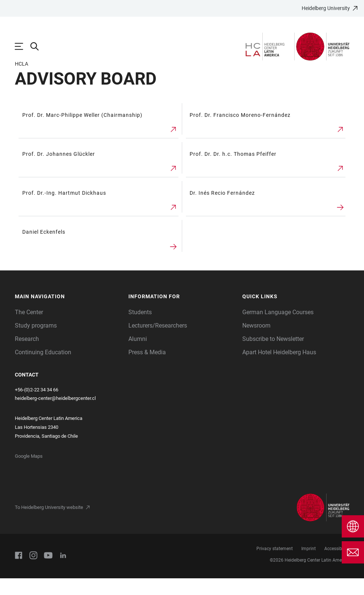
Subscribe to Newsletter (273, 356)
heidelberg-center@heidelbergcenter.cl (55, 415)
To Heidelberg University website (49, 524)
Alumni (138, 356)
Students (140, 329)
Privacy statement (275, 565)
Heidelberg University (326, 8)
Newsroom (256, 342)
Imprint (309, 565)
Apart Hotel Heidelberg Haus (279, 369)
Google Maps (29, 473)
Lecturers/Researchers (158, 342)
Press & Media (147, 369)
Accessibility (337, 565)
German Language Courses (278, 329)
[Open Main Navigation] (23, 46)
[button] (68, 313)
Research (27, 356)
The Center (29, 329)
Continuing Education (43, 369)
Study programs (36, 342)
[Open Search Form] (38, 46)
